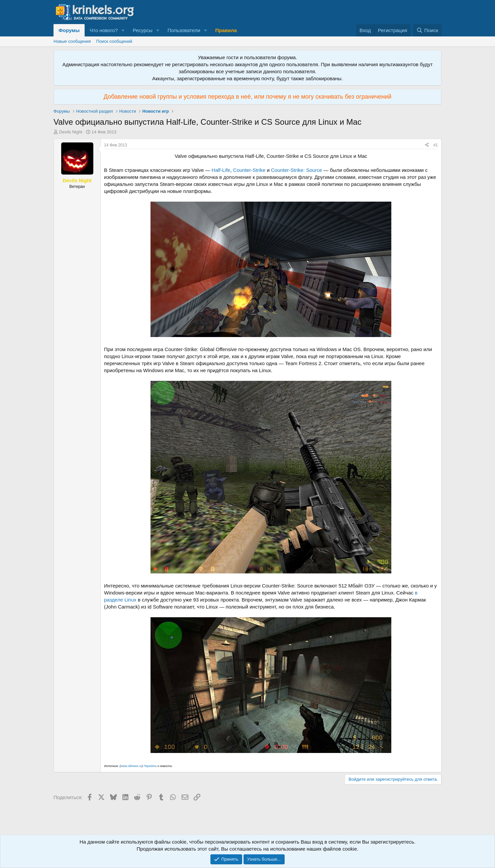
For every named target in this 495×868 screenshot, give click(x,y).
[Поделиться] (427, 145)
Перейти (150, 766)
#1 (436, 145)
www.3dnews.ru (131, 766)
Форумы (69, 30)
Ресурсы (143, 30)
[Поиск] (427, 30)
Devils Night (71, 132)
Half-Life (221, 170)
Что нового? (104, 30)
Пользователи (184, 30)
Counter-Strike (249, 170)
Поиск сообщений (114, 41)
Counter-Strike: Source (296, 170)
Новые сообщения (72, 41)
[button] (123, 30)
